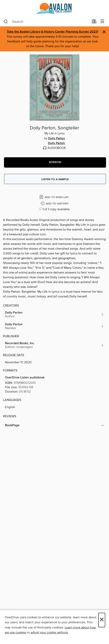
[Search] (6, 22)
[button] (55, 162)
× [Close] (102, 620)
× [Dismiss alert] (104, 32)
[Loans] (94, 22)
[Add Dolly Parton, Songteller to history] (55, 204)
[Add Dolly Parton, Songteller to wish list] (54, 197)
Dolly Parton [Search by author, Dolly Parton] (57, 139)
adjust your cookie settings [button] (49, 632)
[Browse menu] (102, 22)
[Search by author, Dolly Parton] (54, 315)
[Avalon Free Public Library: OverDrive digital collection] (54, 8)
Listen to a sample (55, 179)
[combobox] (46, 22)
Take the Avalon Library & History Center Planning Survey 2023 (52, 32)
